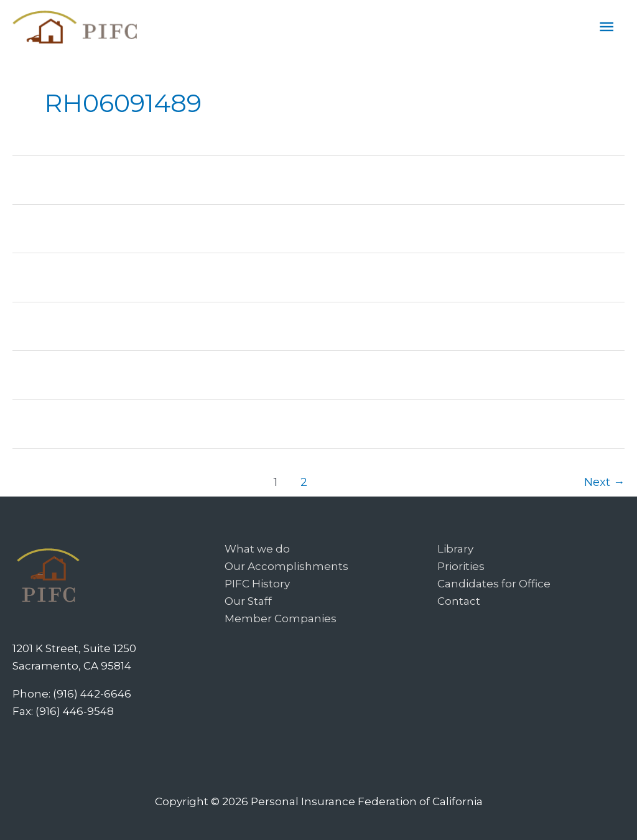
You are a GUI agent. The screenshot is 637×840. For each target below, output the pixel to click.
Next (604, 482)
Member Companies (281, 618)
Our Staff (248, 601)
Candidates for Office (494, 584)
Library (455, 549)
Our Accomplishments (286, 566)
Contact (459, 601)
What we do (257, 549)
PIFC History (257, 584)
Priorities (461, 566)
